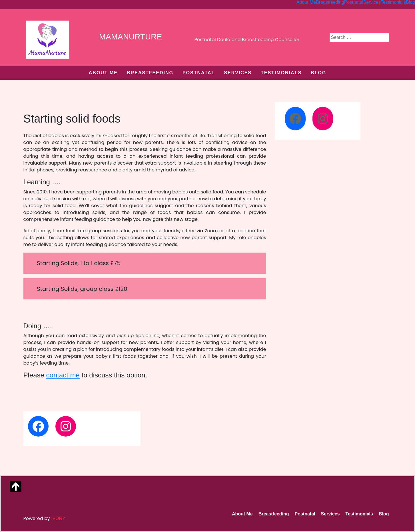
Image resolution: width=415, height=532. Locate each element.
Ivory (58, 518)
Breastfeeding (150, 73)
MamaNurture (131, 37)
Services (238, 73)
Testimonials (281, 73)
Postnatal (199, 73)
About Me (103, 73)
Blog (318, 73)
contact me (63, 375)
